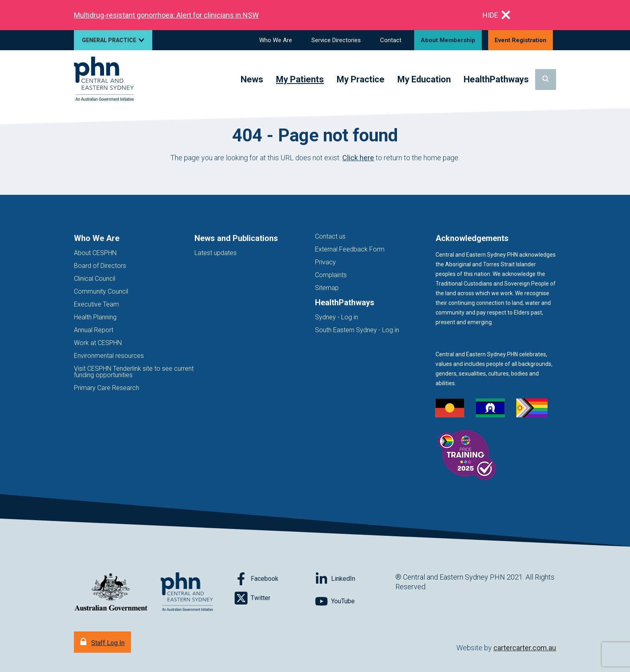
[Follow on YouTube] (355, 601)
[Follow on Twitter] (275, 598)
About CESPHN (95, 253)
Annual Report (94, 330)
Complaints (331, 275)
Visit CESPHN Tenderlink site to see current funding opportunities (134, 372)
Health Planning (95, 317)
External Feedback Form (350, 249)
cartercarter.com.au (525, 648)
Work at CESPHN (98, 343)
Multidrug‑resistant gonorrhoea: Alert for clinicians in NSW (166, 15)
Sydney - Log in (336, 317)
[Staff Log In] (102, 642)
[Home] (104, 79)
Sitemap (327, 288)
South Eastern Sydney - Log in (357, 330)
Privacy (325, 262)
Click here (358, 158)
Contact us (330, 236)
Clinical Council (95, 279)
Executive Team (96, 304)
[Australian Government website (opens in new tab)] (111, 592)
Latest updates (216, 253)
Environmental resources (109, 356)
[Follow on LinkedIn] (355, 579)
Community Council (101, 291)
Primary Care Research (106, 388)
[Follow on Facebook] (275, 579)
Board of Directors (100, 266)
